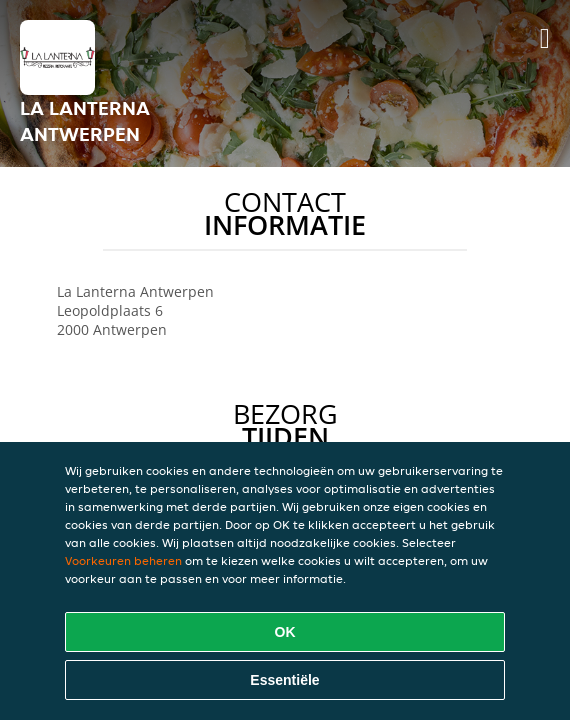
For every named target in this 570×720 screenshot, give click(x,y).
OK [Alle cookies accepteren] (285, 632)
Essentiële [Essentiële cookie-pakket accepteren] (284, 680)
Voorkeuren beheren (123, 560)
